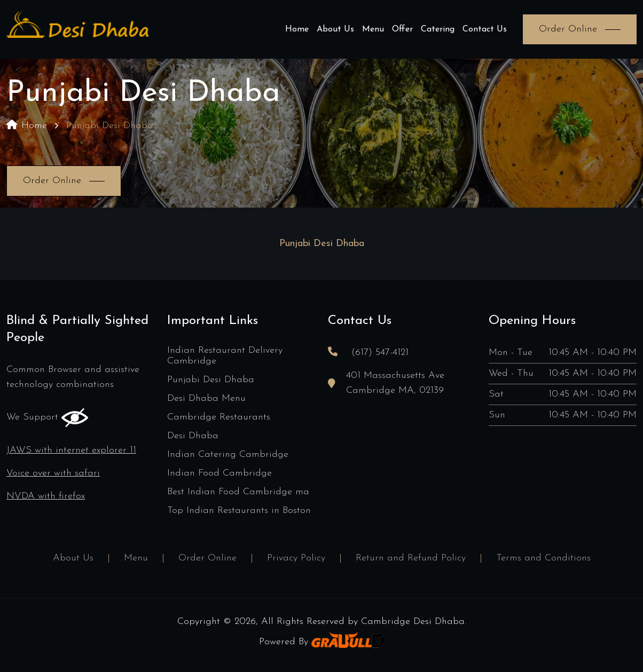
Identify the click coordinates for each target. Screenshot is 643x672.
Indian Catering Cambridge (228, 454)
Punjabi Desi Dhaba (211, 380)
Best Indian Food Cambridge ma (238, 492)
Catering (438, 29)
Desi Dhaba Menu (206, 398)
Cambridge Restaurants (219, 417)
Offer (402, 29)
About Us (335, 29)
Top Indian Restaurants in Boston (239, 511)
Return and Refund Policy (411, 558)
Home (297, 29)
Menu (373, 29)
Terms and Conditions (543, 558)
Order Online (207, 558)
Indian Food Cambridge (219, 473)
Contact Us (485, 29)
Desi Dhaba (193, 436)
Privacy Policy (296, 558)
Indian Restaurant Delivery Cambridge (225, 356)
